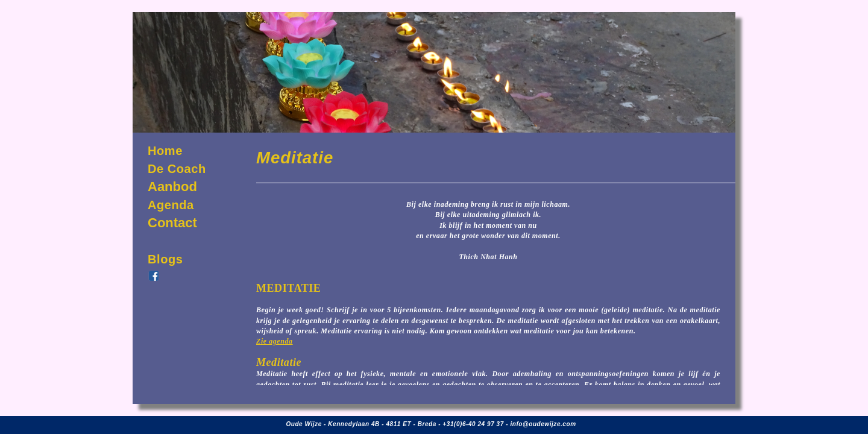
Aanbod (172, 187)
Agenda (171, 205)
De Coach (177, 169)
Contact (172, 223)
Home (165, 151)
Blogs (165, 259)
